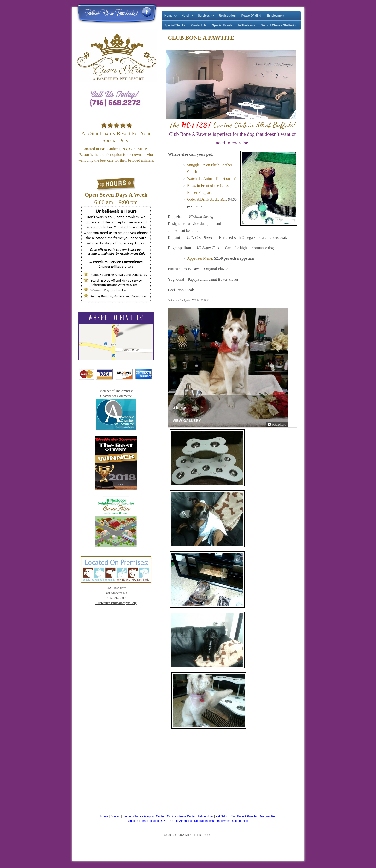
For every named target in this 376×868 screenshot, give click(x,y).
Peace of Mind (150, 821)
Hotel (185, 16)
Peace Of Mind (251, 16)
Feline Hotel (206, 816)
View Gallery (187, 421)
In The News (247, 25)
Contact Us (199, 25)
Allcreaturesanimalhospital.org (116, 603)
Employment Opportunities (232, 821)
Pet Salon (222, 816)
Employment (276, 16)
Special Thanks (175, 25)
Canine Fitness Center (182, 816)
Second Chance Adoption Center (144, 816)
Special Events (222, 25)
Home (168, 16)
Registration (227, 16)
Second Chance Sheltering (279, 25)
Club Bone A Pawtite (244, 816)
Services (204, 16)
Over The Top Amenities (177, 821)
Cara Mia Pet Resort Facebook (146, 12)
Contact (115, 816)
